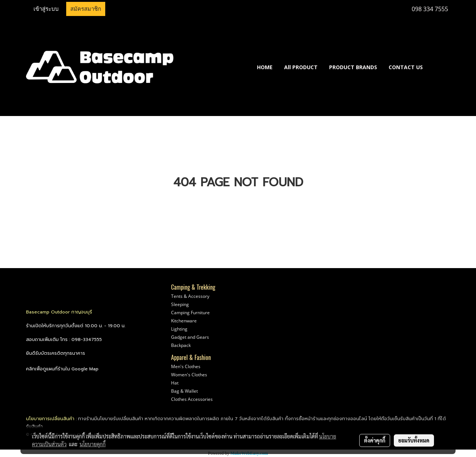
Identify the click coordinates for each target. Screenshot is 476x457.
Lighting (179, 329)
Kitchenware (184, 321)
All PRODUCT (301, 67)
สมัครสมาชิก (86, 9)
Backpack (181, 345)
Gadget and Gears (190, 337)
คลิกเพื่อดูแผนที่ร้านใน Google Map (62, 369)
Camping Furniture (190, 313)
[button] (440, 67)
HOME (265, 67)
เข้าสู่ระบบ (46, 9)
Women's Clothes (189, 375)
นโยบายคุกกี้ (93, 444)
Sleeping (180, 304)
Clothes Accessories (192, 399)
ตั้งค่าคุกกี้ (375, 440)
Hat (175, 383)
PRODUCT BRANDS (353, 67)
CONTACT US (406, 67)
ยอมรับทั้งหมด (414, 440)
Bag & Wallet (184, 391)
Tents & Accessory (190, 296)
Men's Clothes (186, 366)
